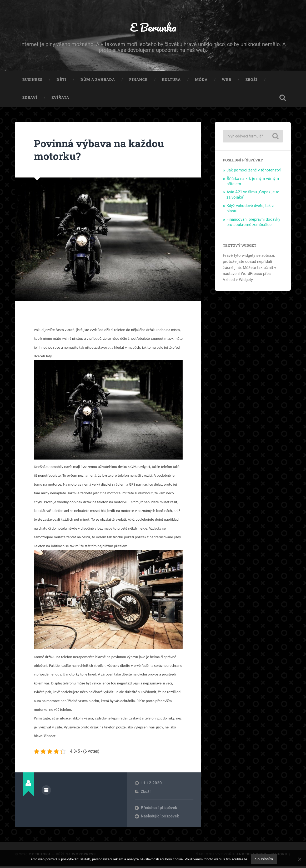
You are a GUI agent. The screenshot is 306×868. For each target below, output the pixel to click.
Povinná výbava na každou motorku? (103, 151)
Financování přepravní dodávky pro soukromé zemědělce (253, 223)
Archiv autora (46, 791)
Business (32, 81)
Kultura (171, 81)
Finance (138, 81)
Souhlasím (264, 859)
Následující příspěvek (160, 818)
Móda (201, 81)
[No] (299, 859)
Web (227, 81)
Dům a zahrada (98, 81)
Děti (61, 81)
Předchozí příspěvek (159, 809)
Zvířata (60, 99)
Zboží (251, 81)
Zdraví (30, 99)
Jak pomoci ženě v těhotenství (254, 171)
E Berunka (153, 28)
